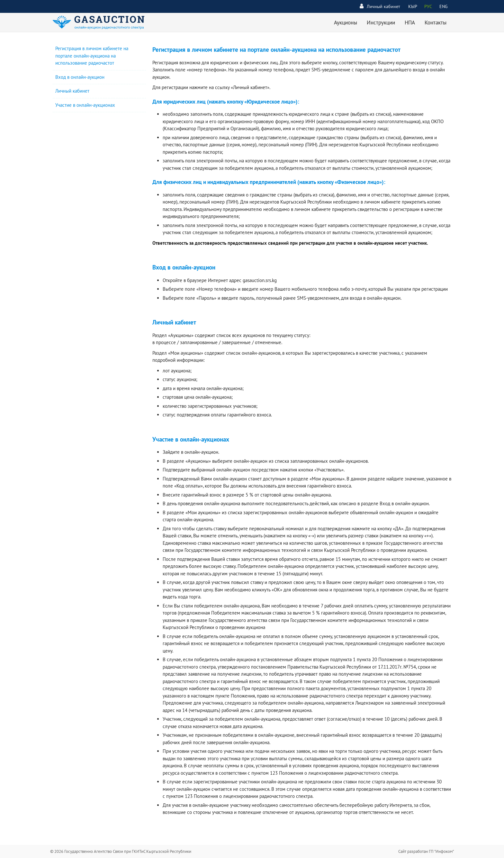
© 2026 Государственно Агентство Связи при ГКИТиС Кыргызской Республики (121, 851)
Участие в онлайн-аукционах (85, 105)
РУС (428, 6)
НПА (410, 23)
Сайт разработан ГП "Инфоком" (426, 851)
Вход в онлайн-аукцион (80, 77)
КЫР (413, 6)
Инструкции (381, 23)
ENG (444, 6)
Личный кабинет (380, 6)
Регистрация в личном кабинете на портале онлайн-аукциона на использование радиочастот (92, 56)
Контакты (436, 23)
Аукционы (346, 23)
